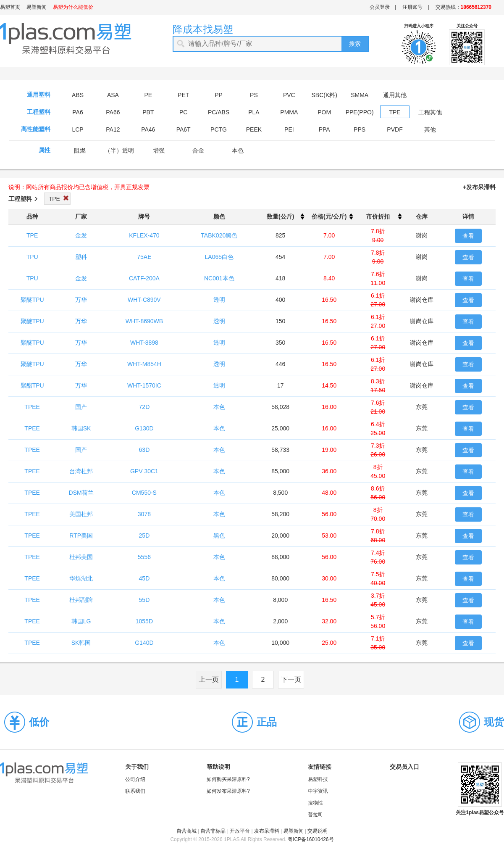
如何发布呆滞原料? (228, 791)
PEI (289, 129)
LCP (77, 129)
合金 (198, 150)
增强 (159, 150)
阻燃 (80, 150)
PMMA (289, 112)
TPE (395, 112)
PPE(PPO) (360, 112)
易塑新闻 (37, 7)
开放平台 (240, 831)
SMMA (360, 95)
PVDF (395, 129)
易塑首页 (10, 7)
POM (324, 112)
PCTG (219, 129)
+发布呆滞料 (479, 187)
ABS (78, 95)
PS (254, 95)
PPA (324, 129)
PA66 (113, 112)
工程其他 (430, 112)
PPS (360, 129)
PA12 (113, 129)
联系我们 (135, 791)
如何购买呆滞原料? (228, 779)
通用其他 (395, 95)
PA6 (77, 112)
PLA (254, 112)
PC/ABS (219, 112)
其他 (430, 129)
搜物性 (315, 803)
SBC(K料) (324, 95)
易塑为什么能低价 (73, 7)
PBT (148, 112)
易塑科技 (318, 779)
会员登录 (380, 7)
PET (183, 95)
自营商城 (186, 831)
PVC (289, 95)
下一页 (291, 679)
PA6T (184, 129)
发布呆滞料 (267, 831)
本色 (238, 150)
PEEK (254, 129)
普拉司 (315, 815)
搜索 (355, 44)
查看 (468, 236)
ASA (113, 95)
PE (148, 95)
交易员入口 (404, 767)
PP (219, 95)
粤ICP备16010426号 (311, 839)
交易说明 (318, 831)
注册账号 (412, 7)
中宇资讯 (318, 791)
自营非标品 (213, 831)
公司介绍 (135, 779)
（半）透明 (119, 150)
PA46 (148, 129)
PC (183, 112)
